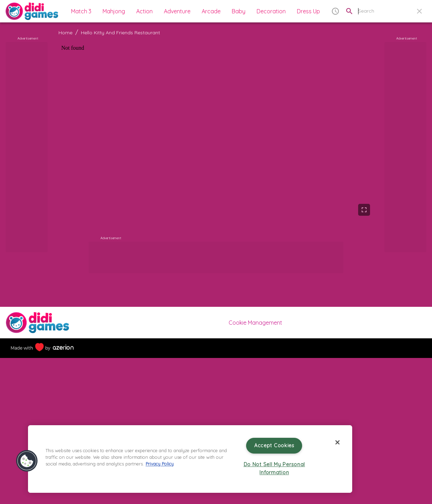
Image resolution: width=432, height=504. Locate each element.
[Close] (337, 442)
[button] (79, 11)
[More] (216, 349)
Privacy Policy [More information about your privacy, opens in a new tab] (160, 464)
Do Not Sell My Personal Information (274, 468)
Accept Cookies (274, 446)
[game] (216, 131)
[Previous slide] (58, 416)
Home (65, 33)
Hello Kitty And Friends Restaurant (120, 33)
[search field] (394, 11)
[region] (190, 459)
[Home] (32, 11)
